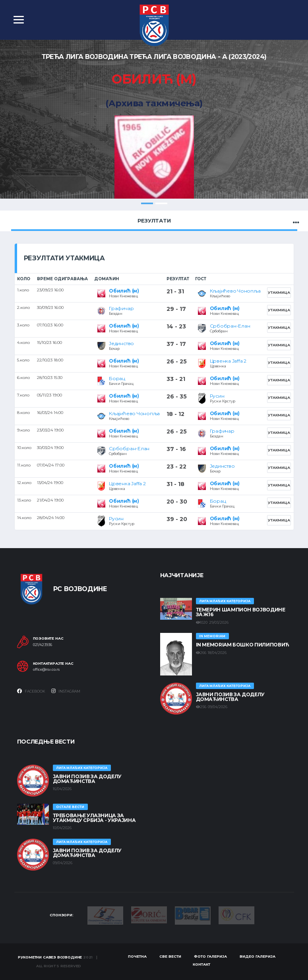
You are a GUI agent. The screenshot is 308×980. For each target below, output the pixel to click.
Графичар (121, 308)
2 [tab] (161, 203)
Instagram (66, 691)
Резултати (154, 221)
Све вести (170, 956)
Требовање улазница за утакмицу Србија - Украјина (94, 818)
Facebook (31, 691)
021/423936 (43, 645)
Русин (217, 396)
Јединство (121, 343)
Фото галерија (210, 956)
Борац (117, 378)
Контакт (201, 964)
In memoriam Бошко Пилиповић (243, 645)
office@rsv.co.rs (46, 670)
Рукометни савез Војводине (50, 957)
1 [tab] (147, 203)
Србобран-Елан (230, 326)
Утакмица (279, 292)
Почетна (137, 956)
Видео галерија (258, 956)
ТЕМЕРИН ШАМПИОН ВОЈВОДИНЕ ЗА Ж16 (241, 612)
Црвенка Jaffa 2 (228, 361)
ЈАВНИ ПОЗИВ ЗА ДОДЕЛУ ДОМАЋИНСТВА (230, 697)
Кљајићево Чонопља (235, 291)
